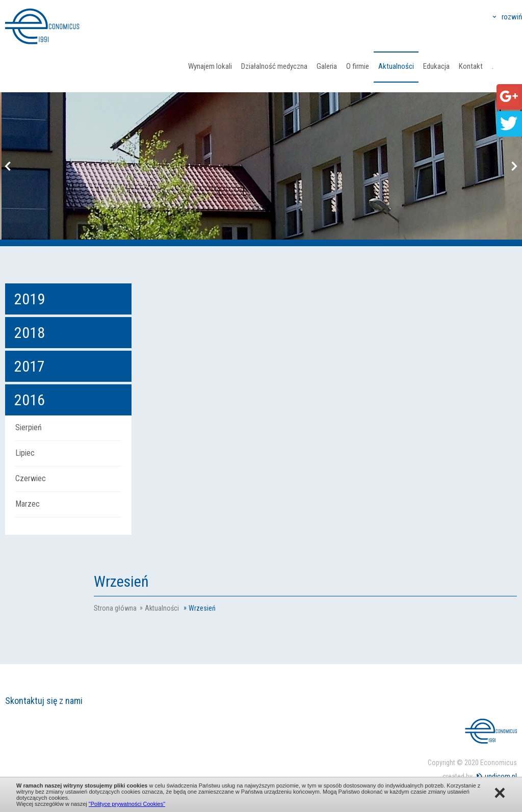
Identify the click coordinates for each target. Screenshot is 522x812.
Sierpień (29, 427)
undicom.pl (501, 776)
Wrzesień (202, 608)
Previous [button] (8, 166)
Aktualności (396, 66)
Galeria (327, 66)
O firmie (358, 66)
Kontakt (471, 66)
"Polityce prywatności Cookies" (127, 804)
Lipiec (25, 453)
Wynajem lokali (210, 66)
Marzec (28, 504)
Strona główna (115, 608)
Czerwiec (31, 478)
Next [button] (514, 166)
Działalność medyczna (274, 66)
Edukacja (436, 66)
